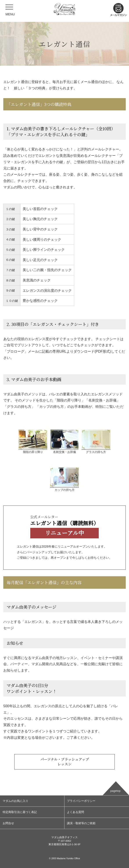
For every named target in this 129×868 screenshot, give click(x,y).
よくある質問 (75, 812)
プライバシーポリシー (81, 801)
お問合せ (8, 823)
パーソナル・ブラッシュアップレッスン (65, 762)
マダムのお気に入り (15, 801)
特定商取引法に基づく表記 (20, 812)
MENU (10, 11)
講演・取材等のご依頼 (81, 823)
